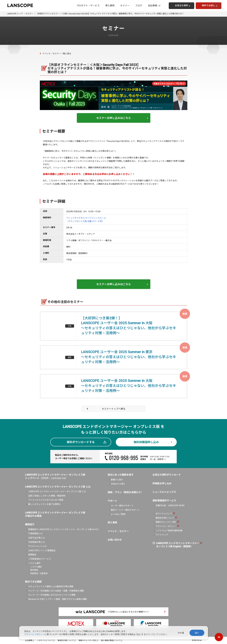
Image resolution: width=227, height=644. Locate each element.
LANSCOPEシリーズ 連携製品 (42, 550)
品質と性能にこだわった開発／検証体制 (47, 496)
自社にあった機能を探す (121, 475)
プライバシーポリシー (166, 526)
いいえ (181, 633)
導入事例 (110, 6)
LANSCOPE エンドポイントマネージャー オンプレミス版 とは (57, 491)
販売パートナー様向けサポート (125, 510)
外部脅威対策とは (36, 542)
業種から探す (117, 480)
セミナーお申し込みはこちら (114, 118)
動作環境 (34, 570)
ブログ (139, 6)
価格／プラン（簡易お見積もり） (125, 492)
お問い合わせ (115, 540)
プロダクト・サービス (88, 6)
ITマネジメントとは (37, 546)
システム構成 (36, 567)
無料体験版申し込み (146, 442)
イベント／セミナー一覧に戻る (57, 54)
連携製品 (32, 555)
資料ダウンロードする (81, 442)
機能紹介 (30, 524)
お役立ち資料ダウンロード (167, 475)
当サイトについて (164, 514)
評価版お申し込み (162, 483)
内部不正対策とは (36, 538)
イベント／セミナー (118, 531)
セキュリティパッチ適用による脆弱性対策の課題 (51, 586)
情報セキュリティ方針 (166, 522)
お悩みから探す (118, 484)
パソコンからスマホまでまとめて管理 (46, 500)
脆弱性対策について (165, 518)
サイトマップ (162, 535)
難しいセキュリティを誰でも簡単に (45, 504)
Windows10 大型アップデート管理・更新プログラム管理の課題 (58, 599)
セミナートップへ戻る (114, 409)
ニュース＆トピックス (164, 492)
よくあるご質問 (118, 514)
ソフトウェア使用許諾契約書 (169, 531)
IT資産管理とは (35, 534)
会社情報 (153, 6)
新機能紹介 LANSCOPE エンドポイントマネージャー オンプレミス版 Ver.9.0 (63, 529)
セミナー (125, 6)
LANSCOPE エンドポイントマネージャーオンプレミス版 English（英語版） (178, 545)
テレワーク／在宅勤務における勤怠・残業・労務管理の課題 (56, 591)
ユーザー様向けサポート (122, 506)
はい (197, 633)
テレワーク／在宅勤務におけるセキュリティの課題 (52, 595)
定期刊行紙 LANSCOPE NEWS (170, 505)
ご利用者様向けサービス (40, 559)
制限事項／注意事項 (39, 573)
